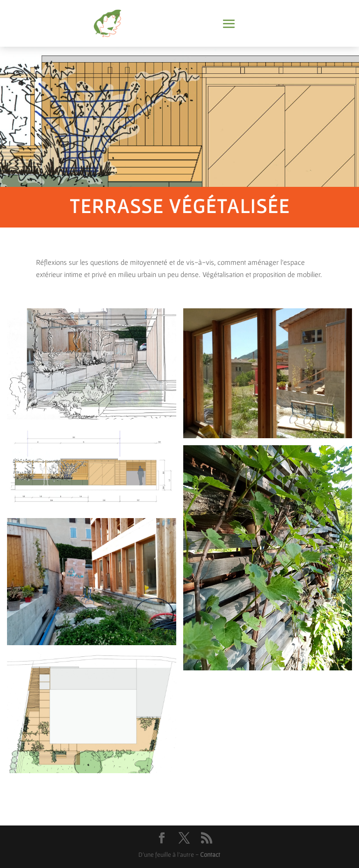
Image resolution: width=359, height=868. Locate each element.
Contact (210, 854)
